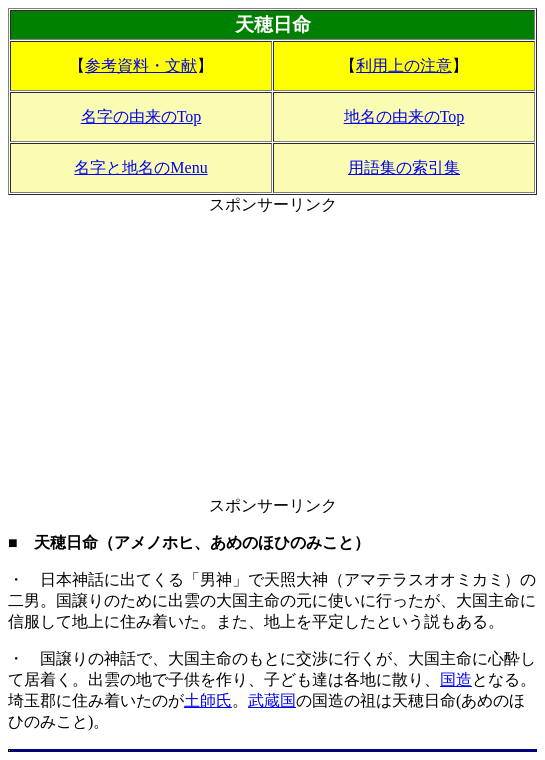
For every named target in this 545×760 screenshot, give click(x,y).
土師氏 (208, 700)
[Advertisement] (272, 356)
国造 (456, 679)
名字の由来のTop (141, 116)
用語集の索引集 (404, 167)
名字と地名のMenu (140, 167)
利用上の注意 (404, 65)
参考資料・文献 (141, 65)
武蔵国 (272, 700)
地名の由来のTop (404, 116)
